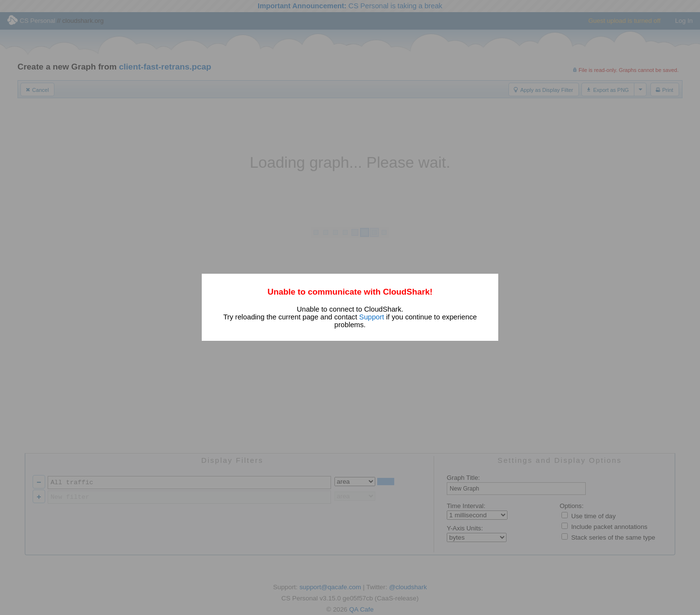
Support (372, 317)
